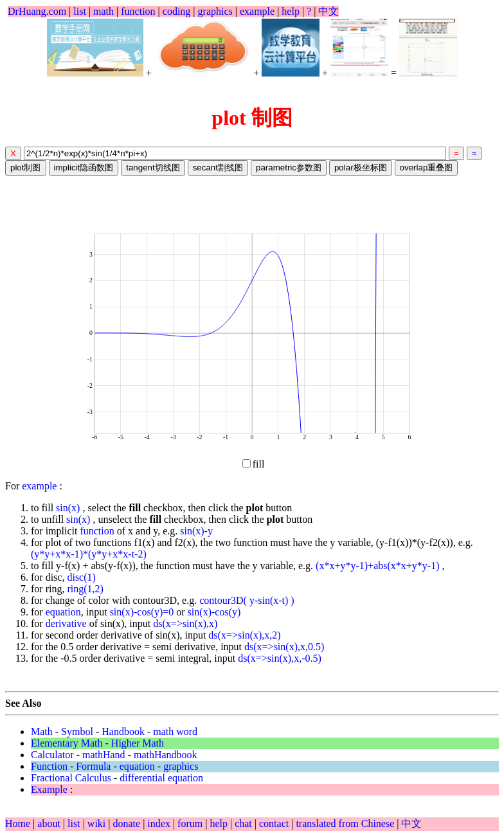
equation (63, 612)
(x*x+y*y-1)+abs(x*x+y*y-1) (379, 566)
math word (175, 731)
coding (177, 11)
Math (42, 731)
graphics (215, 11)
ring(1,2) (85, 589)
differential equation (161, 778)
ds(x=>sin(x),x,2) (244, 635)
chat (245, 823)
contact (275, 823)
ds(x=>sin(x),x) (185, 623)
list (80, 11)
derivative (66, 623)
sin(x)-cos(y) (214, 612)
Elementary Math (67, 743)
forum (190, 823)
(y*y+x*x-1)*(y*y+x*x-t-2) (89, 554)
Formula (93, 766)
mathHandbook (166, 755)
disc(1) (81, 577)
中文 (328, 11)
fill (254, 464)
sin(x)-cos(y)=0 (142, 612)
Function (49, 766)
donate (128, 823)
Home (18, 823)
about (50, 823)
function (138, 11)
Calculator (52, 755)
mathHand (104, 755)
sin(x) (69, 508)
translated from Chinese (345, 823)
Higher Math (138, 743)
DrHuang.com (37, 11)
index (160, 823)
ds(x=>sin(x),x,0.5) (284, 647)
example (257, 11)
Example (49, 789)
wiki (98, 823)
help (291, 11)
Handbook (123, 731)
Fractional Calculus (71, 778)
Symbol (77, 731)
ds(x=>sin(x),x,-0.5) (280, 658)
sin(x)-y (196, 531)
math (104, 11)
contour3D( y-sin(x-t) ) (247, 600)
